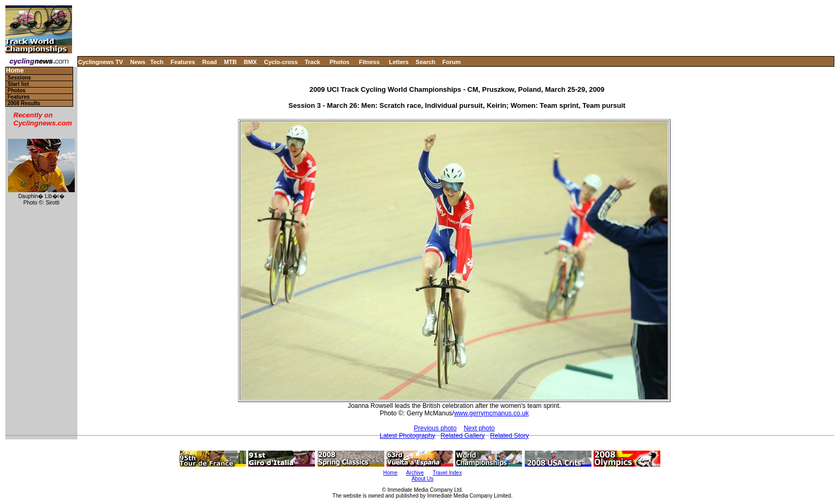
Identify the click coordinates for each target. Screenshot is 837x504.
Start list (18, 84)
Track (313, 62)
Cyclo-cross (281, 62)
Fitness (369, 62)
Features (183, 62)
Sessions (19, 78)
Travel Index (448, 473)
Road (210, 62)
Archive (415, 473)
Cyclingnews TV (100, 62)
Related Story (510, 436)
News (138, 62)
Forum (452, 62)
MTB (231, 62)
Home (15, 71)
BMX (250, 62)
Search (426, 62)
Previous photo (435, 428)
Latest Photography (407, 436)
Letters (399, 62)
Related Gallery (463, 436)
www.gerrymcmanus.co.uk (491, 413)
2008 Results (24, 103)
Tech (157, 62)
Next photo (479, 428)
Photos (339, 62)
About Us (423, 479)
